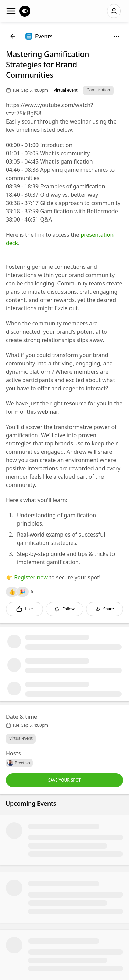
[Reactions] (12, 592)
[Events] (39, 36)
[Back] (13, 36)
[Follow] (64, 609)
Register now (31, 577)
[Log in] (114, 11)
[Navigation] (11, 11)
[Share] (105, 609)
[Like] (24, 609)
